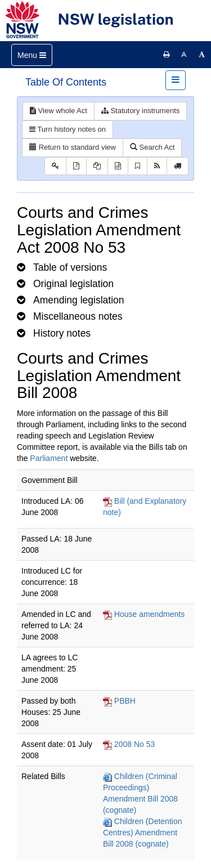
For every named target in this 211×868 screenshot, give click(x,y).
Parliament (49, 458)
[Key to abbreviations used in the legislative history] (55, 166)
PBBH (125, 701)
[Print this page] (167, 55)
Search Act (152, 147)
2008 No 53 (134, 744)
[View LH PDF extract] (97, 166)
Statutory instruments (140, 111)
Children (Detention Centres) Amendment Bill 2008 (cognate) (143, 833)
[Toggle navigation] (32, 55)
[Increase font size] (202, 55)
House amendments (149, 614)
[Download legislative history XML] (118, 166)
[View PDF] (76, 166)
